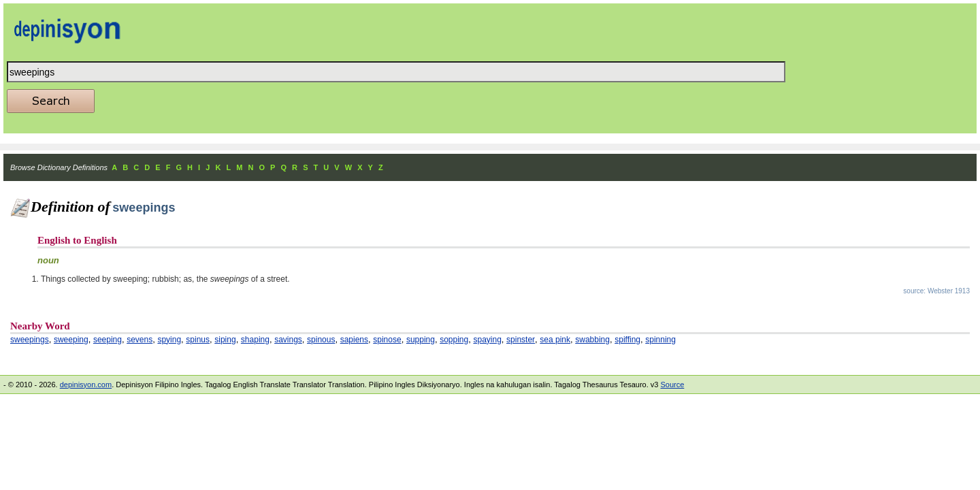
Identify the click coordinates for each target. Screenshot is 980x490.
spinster (521, 340)
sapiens (354, 340)
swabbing (592, 340)
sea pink (555, 340)
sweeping (71, 340)
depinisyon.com (86, 385)
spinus (198, 340)
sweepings (30, 340)
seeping (108, 340)
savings (288, 340)
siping (225, 340)
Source (672, 385)
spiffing (627, 340)
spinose (387, 340)
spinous (321, 340)
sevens (140, 340)
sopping (454, 340)
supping (421, 340)
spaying (487, 340)
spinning (660, 340)
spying (169, 340)
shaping (255, 340)
